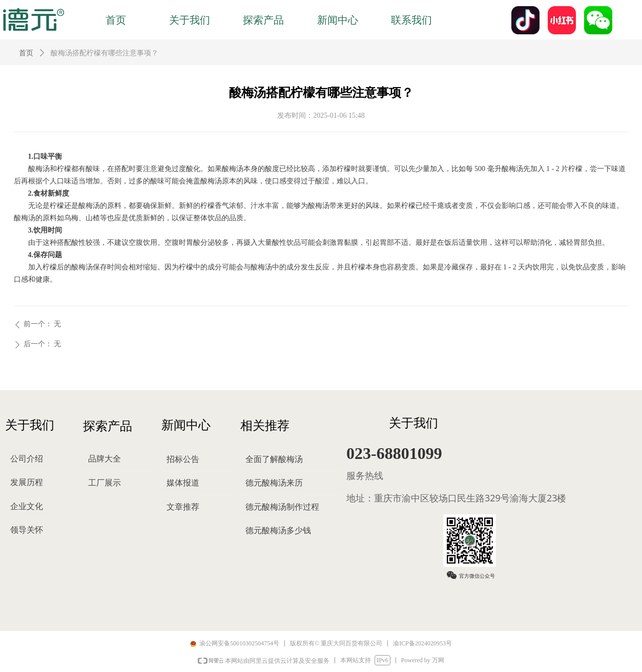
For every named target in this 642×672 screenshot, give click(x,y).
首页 (26, 53)
